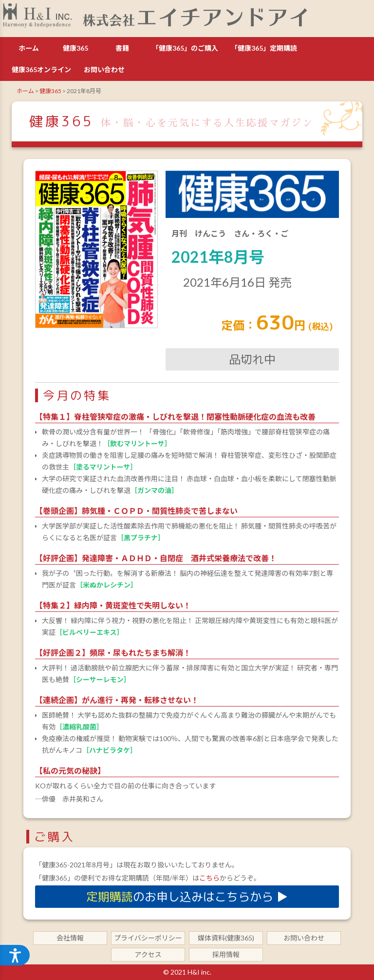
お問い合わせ (104, 69)
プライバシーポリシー (148, 938)
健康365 (75, 48)
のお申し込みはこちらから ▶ (187, 897)
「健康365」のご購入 (185, 48)
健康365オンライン (41, 69)
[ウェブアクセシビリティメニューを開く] (16, 955)
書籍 (122, 48)
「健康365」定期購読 (264, 48)
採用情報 (226, 954)
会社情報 (70, 938)
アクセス (148, 954)
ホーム (29, 48)
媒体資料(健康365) (226, 938)
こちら (209, 878)
